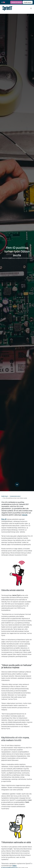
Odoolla (25, 515)
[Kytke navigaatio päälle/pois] (31, 8)
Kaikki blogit (5, 496)
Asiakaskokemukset (15, 496)
